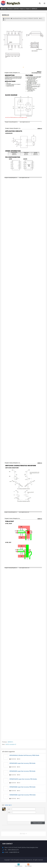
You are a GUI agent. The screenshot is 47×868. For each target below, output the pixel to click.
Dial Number (28, 865)
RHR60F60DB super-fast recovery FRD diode (23, 795)
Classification (19, 865)
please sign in (8, 805)
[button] (23, 67)
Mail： (22, 812)
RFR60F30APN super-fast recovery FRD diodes (23, 779)
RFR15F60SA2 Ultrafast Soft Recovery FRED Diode (24, 755)
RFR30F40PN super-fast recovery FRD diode (22, 763)
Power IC (22, 9)
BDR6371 (10, 742)
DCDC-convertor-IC (11, 744)
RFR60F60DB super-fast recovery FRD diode (22, 787)
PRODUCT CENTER (13, 9)
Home (4, 9)
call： (22, 809)
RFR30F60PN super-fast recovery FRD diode (22, 771)
